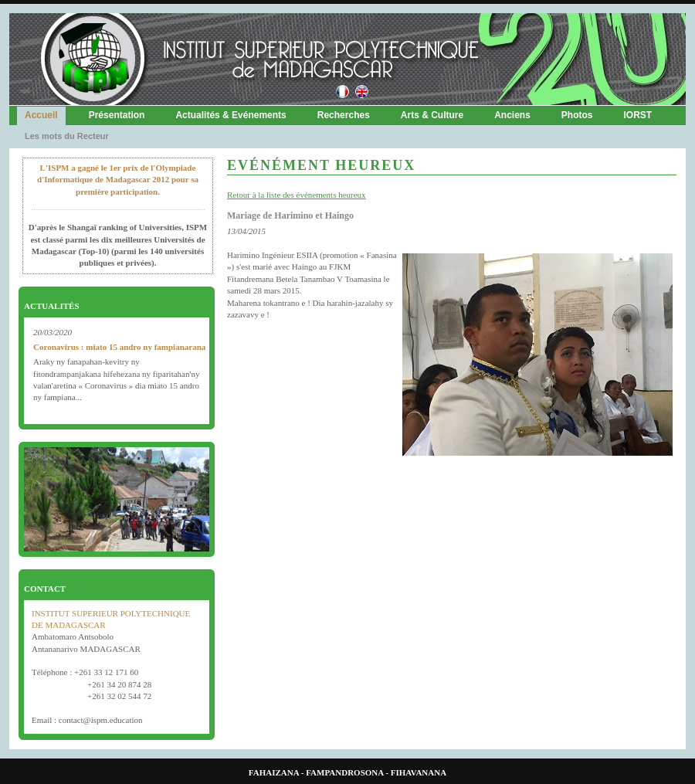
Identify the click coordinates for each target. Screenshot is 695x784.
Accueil (41, 115)
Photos (577, 115)
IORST (638, 115)
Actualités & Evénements (231, 115)
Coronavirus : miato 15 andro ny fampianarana (119, 347)
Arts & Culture (432, 115)
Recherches (344, 115)
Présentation (117, 115)
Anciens (512, 115)
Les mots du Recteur (67, 136)
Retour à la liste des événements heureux (297, 195)
